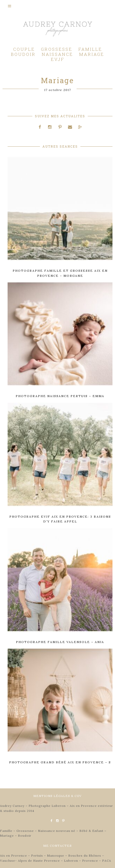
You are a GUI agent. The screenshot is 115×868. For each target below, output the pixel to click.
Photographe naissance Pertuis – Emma (60, 396)
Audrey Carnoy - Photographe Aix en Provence (58, 30)
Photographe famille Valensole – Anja (60, 642)
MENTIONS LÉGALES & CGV (57, 796)
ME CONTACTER (57, 846)
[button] (57, 6)
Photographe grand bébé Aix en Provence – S (60, 762)
